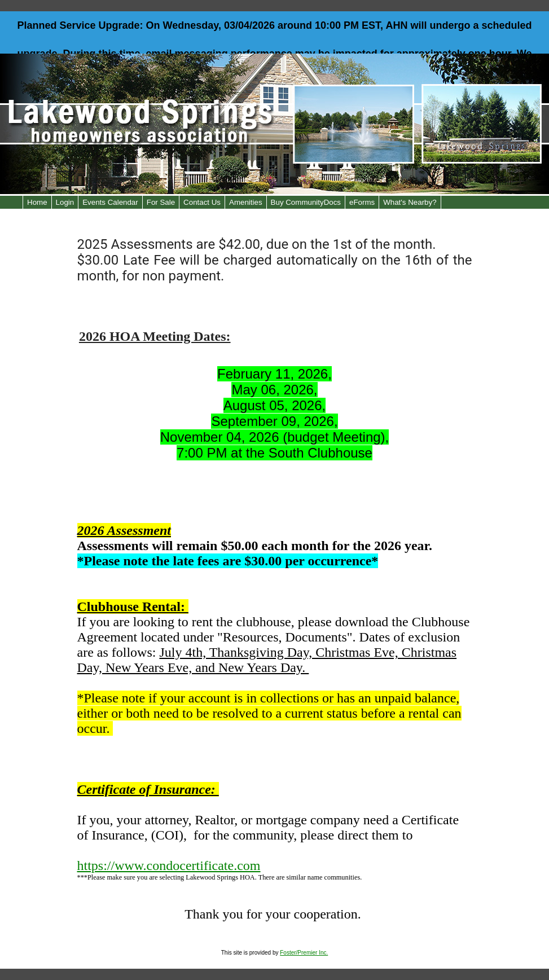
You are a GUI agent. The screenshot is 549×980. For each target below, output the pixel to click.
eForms (362, 202)
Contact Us (202, 202)
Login (65, 202)
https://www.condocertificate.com (169, 865)
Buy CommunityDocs (306, 202)
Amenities (246, 202)
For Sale (161, 202)
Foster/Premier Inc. (304, 953)
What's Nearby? (410, 202)
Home (37, 202)
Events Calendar (110, 202)
